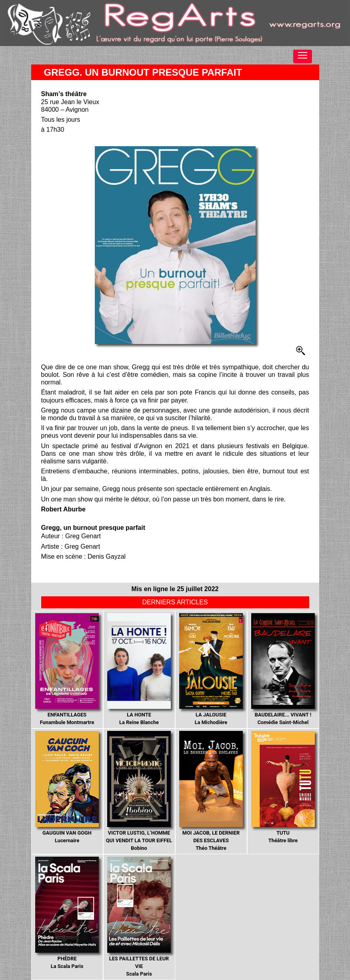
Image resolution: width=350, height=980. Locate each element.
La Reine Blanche (139, 669)
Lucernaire (67, 787)
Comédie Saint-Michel (283, 669)
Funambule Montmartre (67, 669)
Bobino (139, 791)
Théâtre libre (283, 787)
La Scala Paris (67, 913)
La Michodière (211, 669)
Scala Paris (139, 917)
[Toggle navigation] (303, 56)
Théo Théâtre (211, 791)
